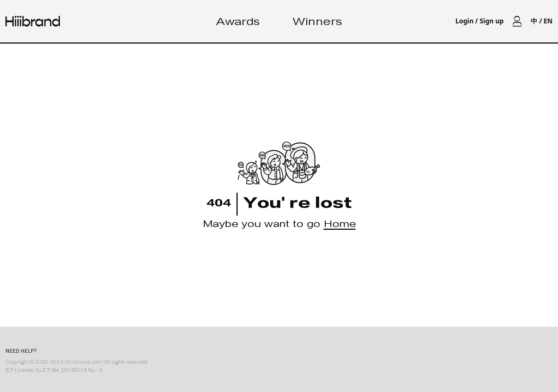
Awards (238, 23)
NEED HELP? (21, 351)
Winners (317, 23)
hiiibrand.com (84, 362)
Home (340, 226)
